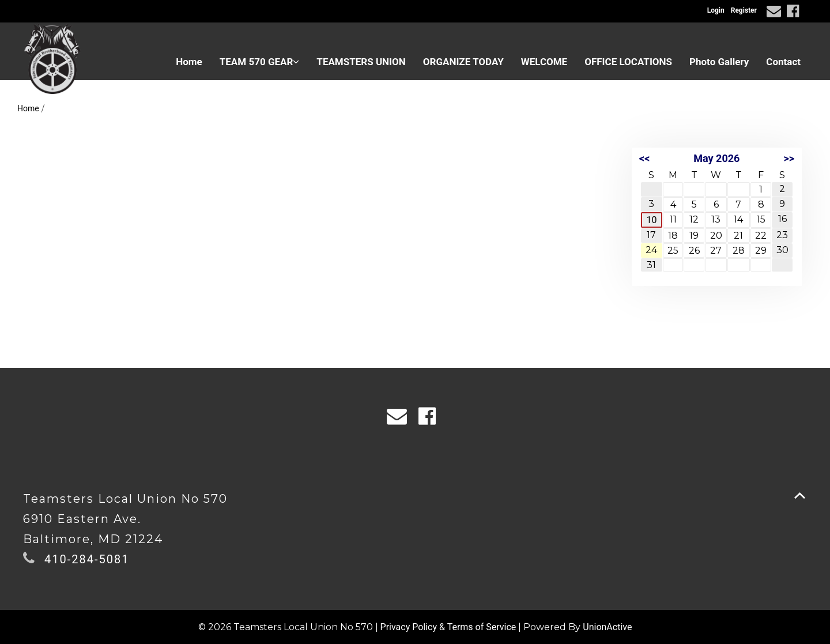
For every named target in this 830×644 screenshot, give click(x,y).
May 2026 (716, 158)
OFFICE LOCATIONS (628, 62)
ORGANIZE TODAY (463, 62)
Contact (783, 62)
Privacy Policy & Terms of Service (448, 627)
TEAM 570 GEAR (260, 62)
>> (789, 158)
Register (744, 10)
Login (716, 10)
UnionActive (607, 627)
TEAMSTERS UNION (361, 62)
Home (189, 62)
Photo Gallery (719, 62)
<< (644, 158)
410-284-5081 (87, 559)
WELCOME (544, 62)
